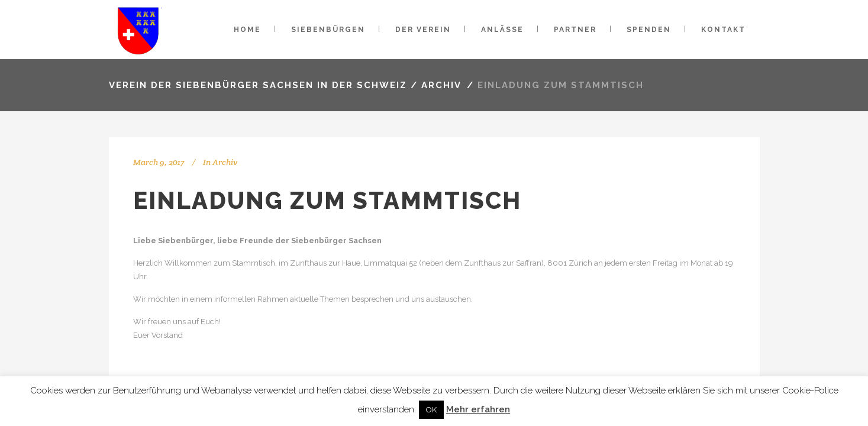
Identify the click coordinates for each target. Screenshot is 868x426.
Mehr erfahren (478, 409)
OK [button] (431, 410)
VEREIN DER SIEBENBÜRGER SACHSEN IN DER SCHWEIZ (258, 85)
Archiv (441, 85)
